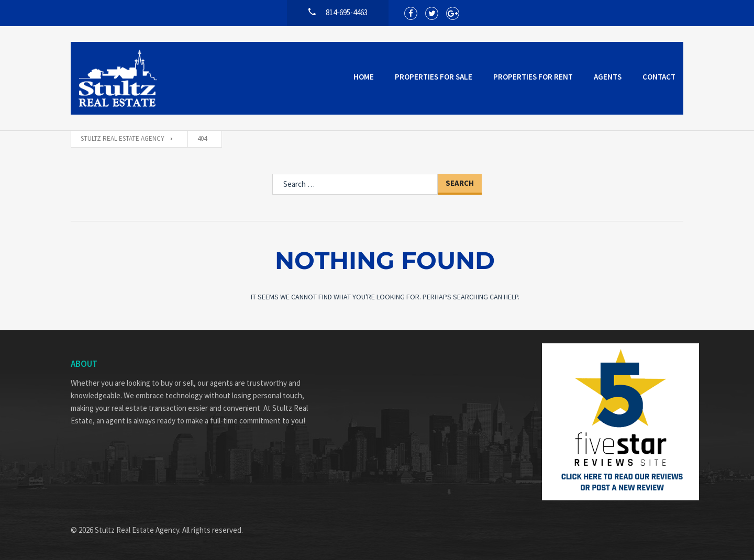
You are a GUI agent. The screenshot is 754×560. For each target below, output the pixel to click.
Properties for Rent (533, 77)
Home (364, 77)
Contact (659, 77)
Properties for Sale (434, 77)
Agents (608, 77)
